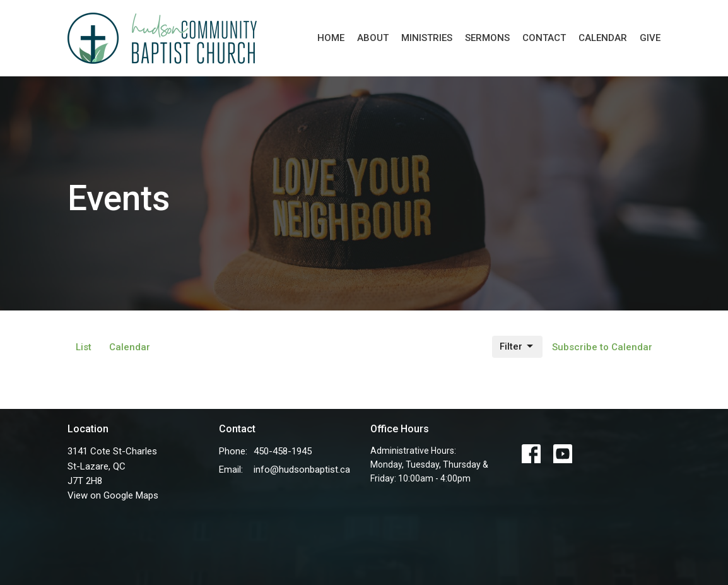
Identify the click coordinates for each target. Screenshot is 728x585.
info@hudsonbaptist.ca (302, 470)
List (84, 347)
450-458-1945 (283, 451)
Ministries (427, 38)
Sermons (487, 38)
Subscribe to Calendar (602, 347)
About (373, 38)
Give (650, 38)
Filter (517, 346)
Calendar (603, 38)
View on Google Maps (113, 495)
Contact (544, 38)
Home (331, 38)
